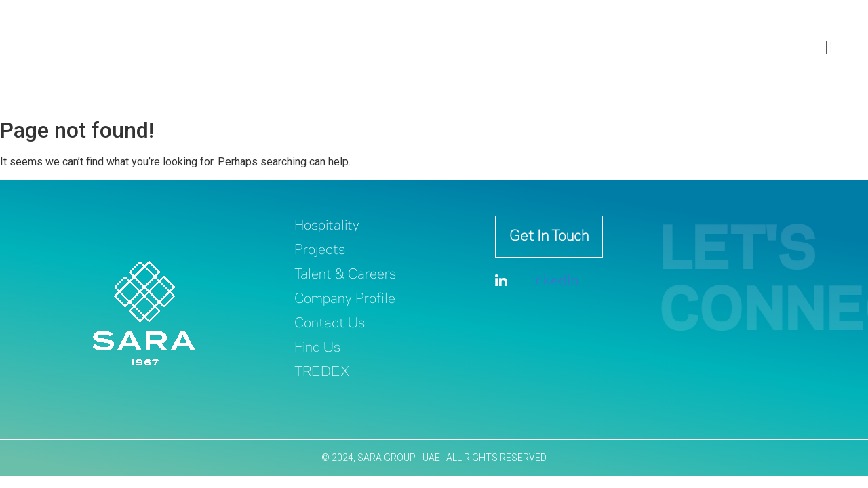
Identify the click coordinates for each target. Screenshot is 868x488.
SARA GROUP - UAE (400, 457)
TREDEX (322, 372)
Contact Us (330, 324)
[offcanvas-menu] (829, 48)
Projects (320, 250)
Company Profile (345, 299)
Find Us (317, 348)
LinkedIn (537, 281)
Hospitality (327, 226)
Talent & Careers (345, 275)
